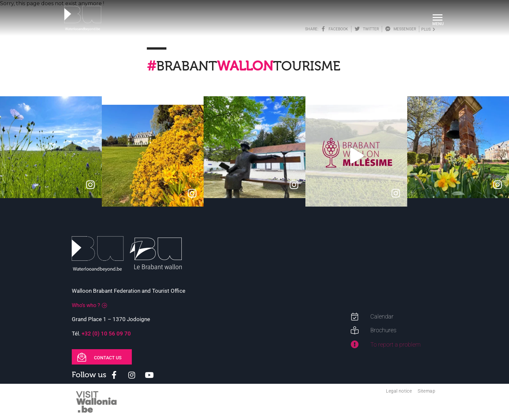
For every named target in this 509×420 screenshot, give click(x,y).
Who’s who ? (86, 305)
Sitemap (426, 391)
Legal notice (399, 391)
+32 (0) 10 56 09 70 (106, 334)
